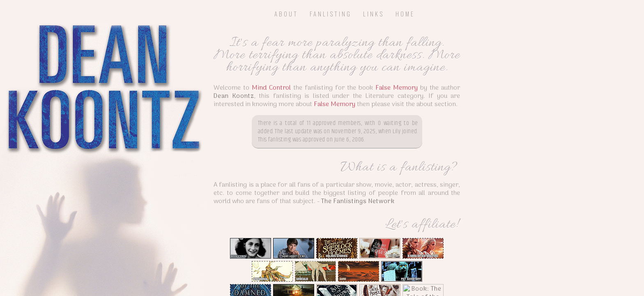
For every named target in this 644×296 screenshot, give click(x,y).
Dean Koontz (270, 109)
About (286, 14)
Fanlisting (331, 14)
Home (405, 14)
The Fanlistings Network (407, 222)
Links (374, 14)
